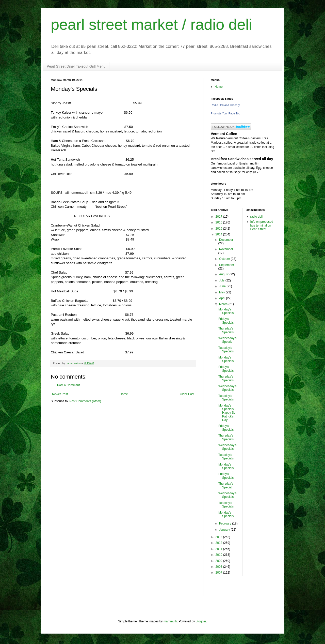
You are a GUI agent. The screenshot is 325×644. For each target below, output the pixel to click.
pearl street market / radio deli (152, 25)
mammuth (170, 621)
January (225, 530)
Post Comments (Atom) (85, 401)
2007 (219, 573)
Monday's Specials (226, 311)
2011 (219, 549)
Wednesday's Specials (227, 388)
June (223, 286)
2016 (219, 222)
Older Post (187, 394)
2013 (219, 537)
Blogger (201, 621)
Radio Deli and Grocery (225, 105)
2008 (219, 567)
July (222, 280)
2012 (219, 543)
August (224, 274)
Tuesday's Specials (226, 350)
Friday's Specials (226, 321)
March (224, 304)
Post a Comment (68, 385)
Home (124, 394)
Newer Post (60, 394)
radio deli (257, 217)
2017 (219, 217)
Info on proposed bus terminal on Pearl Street (262, 225)
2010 (219, 555)
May (222, 292)
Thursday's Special (226, 485)
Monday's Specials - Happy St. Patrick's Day (227, 413)
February (226, 523)
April (223, 298)
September (227, 265)
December (226, 240)
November (226, 249)
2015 (219, 229)
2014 (219, 234)
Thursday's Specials (226, 330)
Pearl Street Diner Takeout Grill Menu (76, 66)
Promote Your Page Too (225, 113)
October (225, 259)
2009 (219, 561)
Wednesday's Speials (227, 340)
